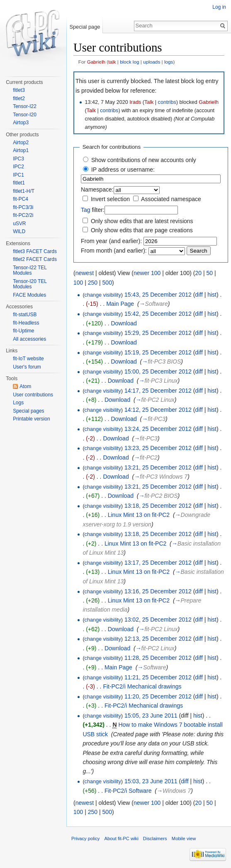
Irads (135, 102)
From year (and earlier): (111, 241)
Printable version (31, 419)
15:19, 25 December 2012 (158, 352)
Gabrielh (96, 62)
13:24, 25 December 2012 (158, 429)
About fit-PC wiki (122, 838)
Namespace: (97, 189)
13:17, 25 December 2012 (158, 563)
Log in (219, 7)
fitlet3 (19, 90)
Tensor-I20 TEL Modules (30, 284)
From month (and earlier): (114, 251)
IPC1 (18, 175)
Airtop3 (21, 123)
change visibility (103, 295)
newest (85, 273)
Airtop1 (21, 150)
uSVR (19, 224)
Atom (25, 386)
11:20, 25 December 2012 (158, 696)
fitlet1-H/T (24, 191)
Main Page (120, 304)
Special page (85, 27)
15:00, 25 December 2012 (158, 371)
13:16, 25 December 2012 (158, 591)
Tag (86, 210)
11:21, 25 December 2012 (158, 677)
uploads (152, 62)
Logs (18, 403)
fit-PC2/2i (23, 215)
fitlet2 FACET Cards (35, 259)
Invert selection (110, 199)
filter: (93, 210)
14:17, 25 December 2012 (158, 391)
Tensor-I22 (25, 106)
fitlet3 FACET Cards (35, 251)
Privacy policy (85, 838)
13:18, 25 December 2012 (158, 506)
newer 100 (147, 273)
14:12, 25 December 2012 (158, 410)
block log (129, 62)
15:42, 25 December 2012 (158, 314)
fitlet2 (19, 98)
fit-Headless (26, 323)
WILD (19, 231)
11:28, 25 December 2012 (158, 658)
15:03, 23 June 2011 (151, 781)
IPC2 (18, 167)
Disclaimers (155, 838)
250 (93, 283)
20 (198, 273)
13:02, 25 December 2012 (158, 620)
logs (169, 62)
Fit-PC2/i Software (128, 791)
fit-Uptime (23, 331)
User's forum (27, 367)
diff (199, 295)
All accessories (29, 339)
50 (209, 273)
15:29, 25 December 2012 (158, 333)
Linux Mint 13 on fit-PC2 (139, 515)
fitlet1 (19, 183)
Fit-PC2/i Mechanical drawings (142, 686)
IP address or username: (123, 170)
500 (107, 283)
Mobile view (184, 838)
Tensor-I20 (25, 115)
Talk (149, 102)
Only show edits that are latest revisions (142, 221)
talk (112, 62)
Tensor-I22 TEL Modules (30, 270)
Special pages (28, 411)
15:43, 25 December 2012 (158, 295)
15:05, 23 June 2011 (151, 716)
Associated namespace (171, 199)
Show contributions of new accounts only (144, 160)
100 (78, 283)
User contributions (33, 395)
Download (124, 323)
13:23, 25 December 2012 (158, 448)
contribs (167, 102)
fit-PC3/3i (23, 207)
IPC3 (18, 159)
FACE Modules (29, 295)
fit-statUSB (25, 315)
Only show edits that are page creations (142, 230)
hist (212, 295)
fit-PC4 (21, 199)
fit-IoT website (28, 359)
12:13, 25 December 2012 (158, 639)
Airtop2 (21, 143)
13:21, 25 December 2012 (158, 467)
